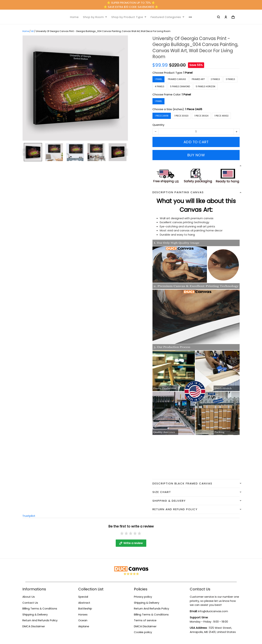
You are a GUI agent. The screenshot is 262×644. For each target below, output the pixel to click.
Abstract (84, 603)
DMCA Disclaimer (34, 626)
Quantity (158, 125)
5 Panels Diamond (180, 86)
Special (83, 597)
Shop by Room (95, 17)
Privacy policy (143, 597)
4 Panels (160, 86)
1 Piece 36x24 (201, 116)
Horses (83, 614)
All (32, 31)
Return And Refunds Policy (40, 620)
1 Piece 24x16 (194, 109)
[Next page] (126, 152)
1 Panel (188, 73)
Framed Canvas (177, 79)
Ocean (83, 620)
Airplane (84, 626)
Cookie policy (143, 632)
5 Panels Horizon (206, 86)
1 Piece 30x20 (181, 116)
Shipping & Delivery (35, 614)
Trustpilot (29, 516)
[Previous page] (24, 152)
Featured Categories (167, 17)
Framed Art (198, 79)
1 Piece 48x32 (221, 116)
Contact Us (30, 603)
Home (74, 17)
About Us (29, 597)
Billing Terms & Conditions (40, 608)
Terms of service (145, 620)
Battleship (85, 608)
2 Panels (215, 79)
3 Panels (230, 79)
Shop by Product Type (129, 17)
